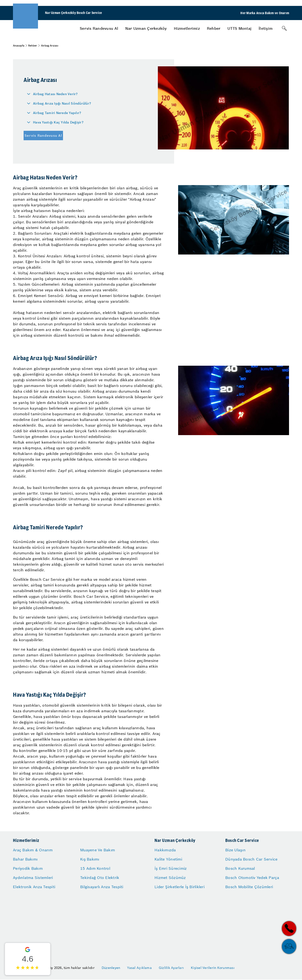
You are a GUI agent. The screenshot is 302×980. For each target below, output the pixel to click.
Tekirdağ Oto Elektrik (100, 878)
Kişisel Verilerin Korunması (213, 968)
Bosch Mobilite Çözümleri (249, 887)
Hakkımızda (165, 850)
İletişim (266, 28)
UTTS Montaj (239, 28)
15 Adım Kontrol (95, 868)
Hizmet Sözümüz (170, 878)
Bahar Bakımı (25, 859)
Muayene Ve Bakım (98, 850)
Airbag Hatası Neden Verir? (55, 94)
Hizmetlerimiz (187, 28)
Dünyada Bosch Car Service (251, 859)
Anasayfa (19, 46)
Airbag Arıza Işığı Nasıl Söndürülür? (62, 103)
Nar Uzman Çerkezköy (146, 28)
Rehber (214, 28)
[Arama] (284, 28)
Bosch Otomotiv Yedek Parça (252, 878)
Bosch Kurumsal (240, 868)
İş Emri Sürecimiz (171, 868)
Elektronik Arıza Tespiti (34, 887)
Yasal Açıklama (139, 968)
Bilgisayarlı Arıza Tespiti (102, 887)
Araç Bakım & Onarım (33, 850)
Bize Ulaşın (235, 850)
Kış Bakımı (90, 859)
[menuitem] (99, 28)
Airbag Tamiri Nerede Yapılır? (57, 113)
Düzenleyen (111, 968)
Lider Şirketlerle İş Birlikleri (180, 887)
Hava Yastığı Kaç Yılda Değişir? (58, 122)
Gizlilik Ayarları (171, 968)
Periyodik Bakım (28, 868)
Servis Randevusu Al (99, 28)
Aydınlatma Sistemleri (33, 878)
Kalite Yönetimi (168, 859)
